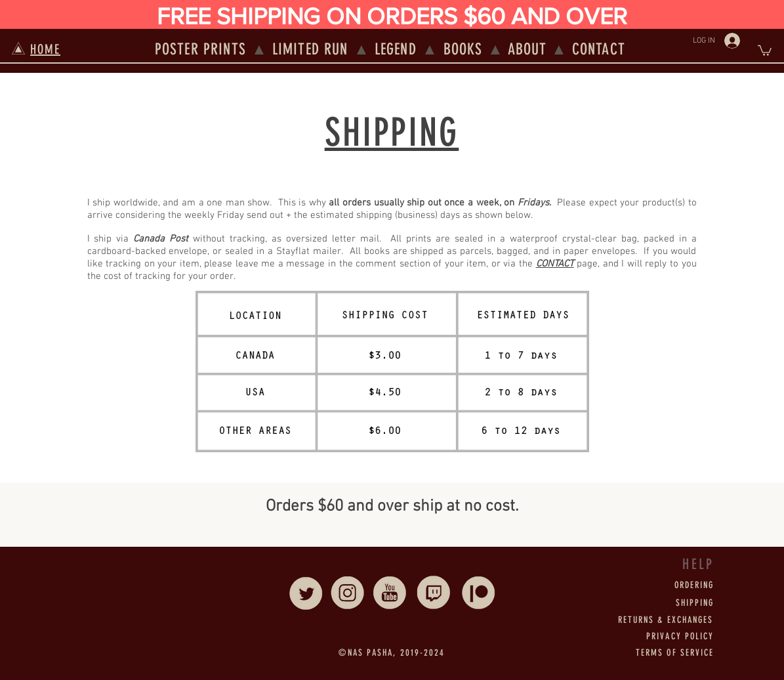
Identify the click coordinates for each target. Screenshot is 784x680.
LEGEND (396, 49)
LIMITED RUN (310, 49)
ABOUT (527, 49)
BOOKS (463, 49)
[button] (765, 50)
